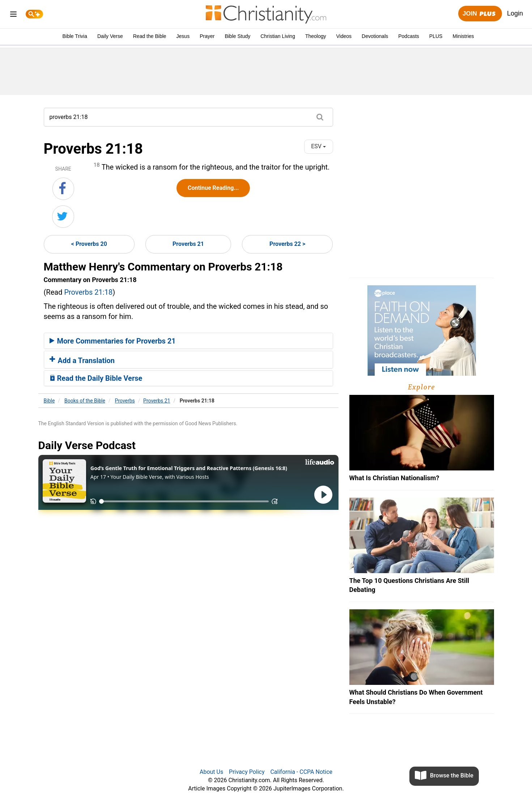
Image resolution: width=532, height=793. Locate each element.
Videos (344, 36)
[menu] (13, 15)
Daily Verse (110, 36)
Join (480, 14)
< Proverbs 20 (89, 244)
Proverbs (125, 401)
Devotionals (375, 36)
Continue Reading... (213, 188)
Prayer (207, 36)
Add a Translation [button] (82, 361)
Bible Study (237, 36)
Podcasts (409, 36)
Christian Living (278, 36)
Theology (316, 36)
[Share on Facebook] (63, 189)
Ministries (463, 36)
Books (85, 401)
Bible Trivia (75, 36)
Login (515, 13)
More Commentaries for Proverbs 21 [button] (113, 341)
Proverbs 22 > (287, 244)
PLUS (436, 36)
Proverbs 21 (188, 244)
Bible (49, 401)
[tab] (188, 341)
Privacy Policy (247, 772)
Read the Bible (150, 36)
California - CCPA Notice (301, 772)
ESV (318, 146)
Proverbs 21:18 (88, 292)
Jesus (183, 36)
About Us (211, 772)
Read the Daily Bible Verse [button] (96, 378)
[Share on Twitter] (63, 217)
